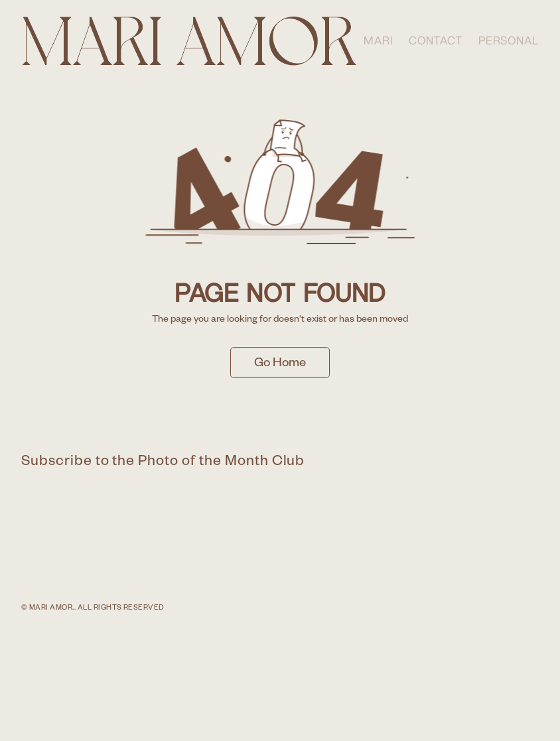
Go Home (280, 365)
